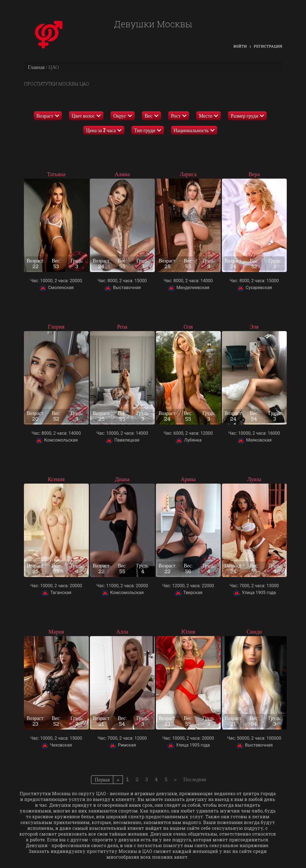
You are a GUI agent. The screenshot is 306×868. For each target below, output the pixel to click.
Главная (36, 67)
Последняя (195, 779)
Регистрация (268, 46)
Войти (240, 46)
